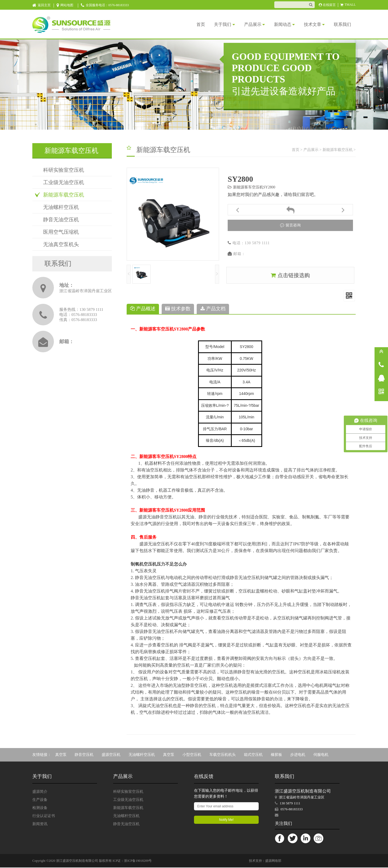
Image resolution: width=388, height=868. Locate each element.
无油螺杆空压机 (61, 207)
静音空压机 (84, 755)
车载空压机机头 (223, 755)
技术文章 (312, 24)
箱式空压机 (253, 755)
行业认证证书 (44, 816)
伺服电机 (321, 755)
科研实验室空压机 (64, 170)
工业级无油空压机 (64, 182)
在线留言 (327, 5)
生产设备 (40, 800)
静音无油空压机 (61, 220)
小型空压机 (192, 755)
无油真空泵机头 (61, 244)
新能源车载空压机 (64, 195)
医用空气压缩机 (61, 232)
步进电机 (298, 755)
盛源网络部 (273, 861)
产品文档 (213, 309)
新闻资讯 (40, 824)
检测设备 (40, 808)
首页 (190, 24)
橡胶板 (276, 755)
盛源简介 (40, 792)
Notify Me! (226, 820)
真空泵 (61, 755)
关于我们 (215, 24)
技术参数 (178, 309)
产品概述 (143, 309)
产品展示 (247, 24)
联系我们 (342, 24)
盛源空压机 (111, 755)
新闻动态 (280, 24)
